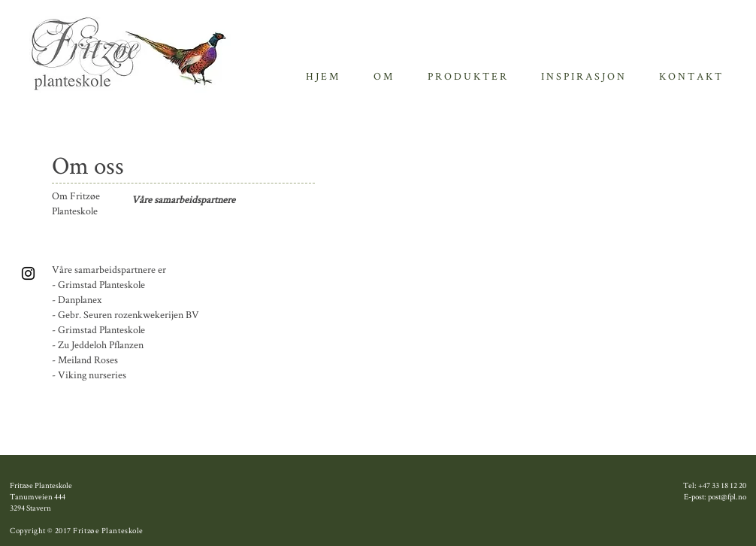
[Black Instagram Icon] (28, 273)
